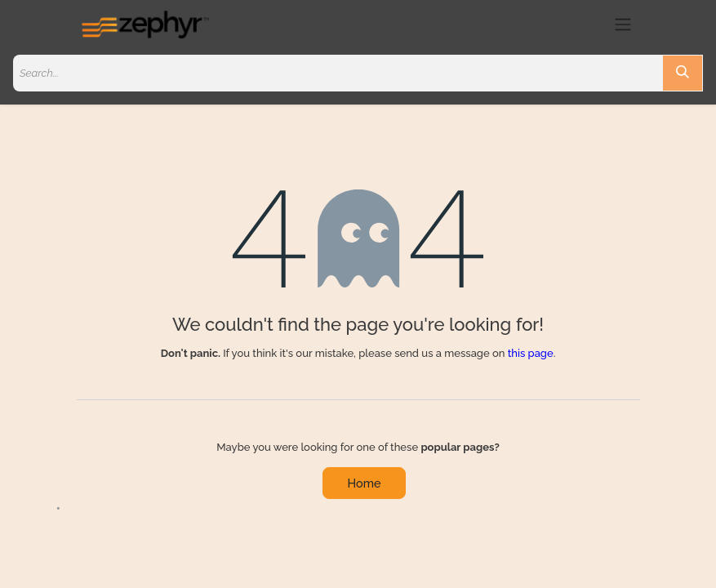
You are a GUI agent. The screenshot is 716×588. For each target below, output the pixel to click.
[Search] (683, 73)
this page (531, 353)
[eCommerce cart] (593, 24)
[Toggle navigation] (623, 24)
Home (365, 483)
